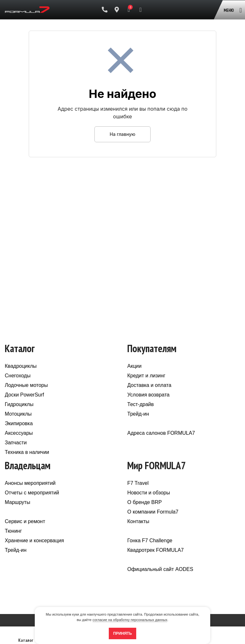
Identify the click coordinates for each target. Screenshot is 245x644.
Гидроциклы (19, 404)
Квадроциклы (21, 366)
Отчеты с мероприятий (32, 493)
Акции (134, 366)
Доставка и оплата (149, 385)
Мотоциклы (18, 414)
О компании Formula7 (153, 512)
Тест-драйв (141, 404)
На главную (122, 134)
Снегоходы (18, 376)
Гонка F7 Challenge (150, 540)
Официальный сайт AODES (160, 569)
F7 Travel (138, 483)
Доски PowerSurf (24, 395)
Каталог (26, 637)
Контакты (138, 521)
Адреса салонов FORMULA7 (161, 433)
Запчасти (16, 443)
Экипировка (19, 423)
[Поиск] (141, 10)
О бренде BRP (145, 502)
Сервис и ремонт (25, 521)
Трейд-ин (138, 414)
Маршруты (18, 502)
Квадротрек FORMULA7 (156, 550)
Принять (123, 633)
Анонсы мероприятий (30, 483)
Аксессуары (19, 433)
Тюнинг (13, 531)
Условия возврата (148, 395)
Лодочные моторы (26, 385)
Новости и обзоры (149, 493)
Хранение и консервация (34, 540)
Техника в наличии (27, 452)
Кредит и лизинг (146, 376)
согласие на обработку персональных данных (130, 620)
